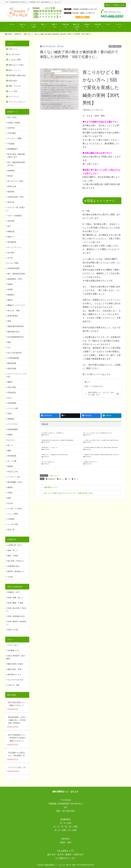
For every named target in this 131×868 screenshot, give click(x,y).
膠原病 (10, 487)
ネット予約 (13, 91)
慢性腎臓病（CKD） (15, 482)
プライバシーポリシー (17, 102)
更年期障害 (12, 242)
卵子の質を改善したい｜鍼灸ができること (17, 704)
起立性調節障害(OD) (15, 337)
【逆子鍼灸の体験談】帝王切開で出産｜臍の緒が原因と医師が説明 (101, 448)
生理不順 (11, 128)
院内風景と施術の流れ (17, 75)
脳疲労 (10, 382)
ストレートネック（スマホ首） (16, 375)
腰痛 (9, 451)
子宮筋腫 (11, 144)
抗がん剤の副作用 (14, 353)
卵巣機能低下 (13, 149)
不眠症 (10, 493)
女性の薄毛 (12, 387)
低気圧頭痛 (12, 368)
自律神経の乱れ (14, 566)
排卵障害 (11, 171)
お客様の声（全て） (15, 545)
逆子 (9, 226)
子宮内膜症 (12, 133)
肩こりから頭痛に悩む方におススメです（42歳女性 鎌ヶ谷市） (69, 493)
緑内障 (10, 289)
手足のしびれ (13, 472)
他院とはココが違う (16, 65)
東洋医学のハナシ (14, 674)
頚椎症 (10, 435)
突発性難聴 (12, 403)
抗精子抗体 (12, 186)
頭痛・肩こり (115, 46)
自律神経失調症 (14, 268)
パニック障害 (13, 514)
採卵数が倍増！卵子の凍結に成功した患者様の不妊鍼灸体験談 (58, 440)
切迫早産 (11, 221)
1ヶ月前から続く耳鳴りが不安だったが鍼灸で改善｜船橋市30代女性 (101, 440)
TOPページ (13, 49)
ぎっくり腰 (12, 461)
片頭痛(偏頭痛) (13, 358)
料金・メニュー (15, 70)
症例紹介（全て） (14, 592)
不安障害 (11, 519)
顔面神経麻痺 (13, 429)
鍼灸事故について (51, 487)
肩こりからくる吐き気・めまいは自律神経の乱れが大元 (98, 433)
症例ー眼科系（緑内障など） (16, 623)
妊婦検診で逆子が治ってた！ (91, 462)
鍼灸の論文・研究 (14, 669)
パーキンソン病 (14, 477)
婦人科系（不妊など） (16, 561)
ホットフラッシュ (14, 247)
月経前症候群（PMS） (16, 197)
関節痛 (10, 466)
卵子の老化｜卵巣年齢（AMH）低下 (16, 156)
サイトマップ (14, 97)
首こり (76, 479)
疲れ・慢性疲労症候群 (16, 274)
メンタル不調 (13, 524)
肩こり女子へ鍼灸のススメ (49, 462)
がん (9, 347)
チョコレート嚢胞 (14, 138)
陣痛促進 (11, 231)
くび (69, 479)
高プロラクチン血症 (15, 181)
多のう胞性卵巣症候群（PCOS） (16, 164)
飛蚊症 (10, 300)
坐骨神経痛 (12, 456)
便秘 (9, 321)
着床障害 (11, 192)
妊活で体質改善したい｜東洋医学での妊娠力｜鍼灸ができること (17, 738)
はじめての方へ (15, 54)
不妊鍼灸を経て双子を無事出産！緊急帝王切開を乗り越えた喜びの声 (101, 455)
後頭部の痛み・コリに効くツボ (50, 448)
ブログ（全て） (14, 645)
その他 (10, 577)
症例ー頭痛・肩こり (15, 598)
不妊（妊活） (13, 117)
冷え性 (10, 258)
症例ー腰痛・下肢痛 (15, 603)
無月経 (10, 176)
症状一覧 (11, 530)
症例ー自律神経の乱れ (16, 616)
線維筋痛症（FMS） (15, 279)
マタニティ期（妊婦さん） (16, 209)
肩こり (61, 479)
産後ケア (11, 237)
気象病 (10, 284)
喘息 (9, 342)
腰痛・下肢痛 (13, 556)
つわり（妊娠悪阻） (15, 216)
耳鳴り (10, 414)
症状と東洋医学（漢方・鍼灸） (16, 657)
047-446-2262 (69, 811)
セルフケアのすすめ (15, 680)
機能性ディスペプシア (16, 305)
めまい (10, 398)
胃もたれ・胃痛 (14, 311)
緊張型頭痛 (12, 363)
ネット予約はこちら (115, 5)
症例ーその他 (13, 630)
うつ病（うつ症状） (15, 509)
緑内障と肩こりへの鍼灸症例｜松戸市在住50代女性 (55, 455)
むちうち (11, 440)
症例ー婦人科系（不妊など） (16, 610)
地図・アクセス (15, 86)
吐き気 (10, 503)
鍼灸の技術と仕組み (15, 664)
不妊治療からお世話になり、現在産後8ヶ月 (53, 433)
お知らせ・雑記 (14, 685)
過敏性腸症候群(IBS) (16, 326)
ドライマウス (13, 424)
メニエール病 (13, 408)
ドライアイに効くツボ (17, 767)
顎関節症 (11, 419)
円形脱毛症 (12, 393)
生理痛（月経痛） (14, 123)
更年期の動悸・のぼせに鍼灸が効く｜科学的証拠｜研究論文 (17, 720)
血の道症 (11, 253)
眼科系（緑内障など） (16, 571)
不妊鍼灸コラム (14, 650)
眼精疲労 (11, 295)
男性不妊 (11, 202)
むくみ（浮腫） (14, 263)
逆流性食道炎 (13, 316)
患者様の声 (52, 479)
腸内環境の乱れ (14, 332)
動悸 (9, 498)
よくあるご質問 (15, 60)
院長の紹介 (13, 81)
